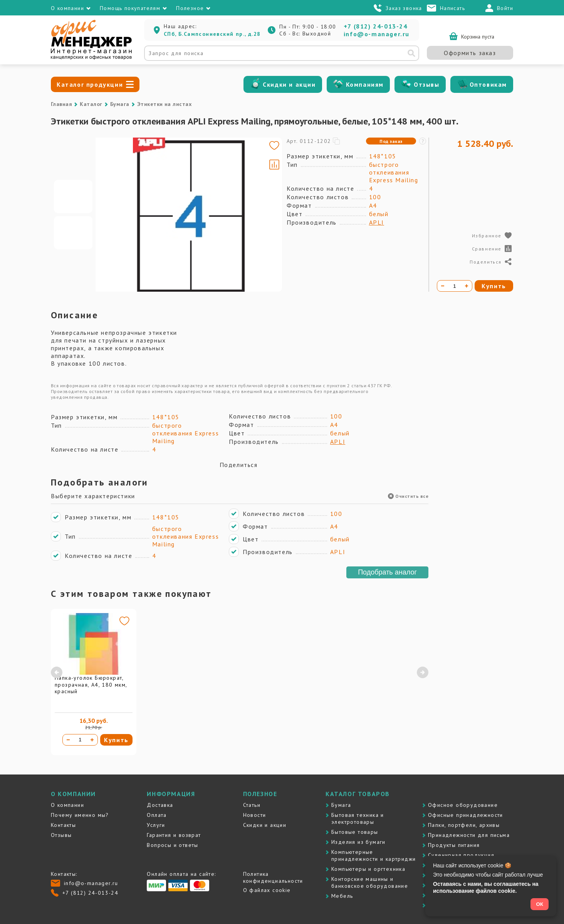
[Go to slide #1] (73, 197)
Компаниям (365, 84)
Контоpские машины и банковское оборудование (370, 882)
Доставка (160, 805)
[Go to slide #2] (73, 233)
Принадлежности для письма (469, 835)
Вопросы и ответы (172, 845)
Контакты (63, 825)
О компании (67, 805)
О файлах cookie (267, 890)
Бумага (120, 104)
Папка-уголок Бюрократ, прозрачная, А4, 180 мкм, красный (91, 685)
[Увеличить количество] (92, 740)
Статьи (252, 805)
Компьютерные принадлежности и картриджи (373, 855)
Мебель (342, 896)
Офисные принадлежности (466, 815)
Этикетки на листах (164, 104)
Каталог (91, 104)
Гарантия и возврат (174, 835)
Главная (61, 104)
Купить (116, 740)
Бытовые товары (355, 832)
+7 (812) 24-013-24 (376, 26)
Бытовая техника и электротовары (358, 818)
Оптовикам (488, 84)
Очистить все (408, 496)
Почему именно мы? (80, 815)
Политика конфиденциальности (273, 877)
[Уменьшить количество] (68, 740)
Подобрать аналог (387, 572)
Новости (255, 815)
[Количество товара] (80, 740)
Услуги (156, 825)
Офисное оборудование (463, 805)
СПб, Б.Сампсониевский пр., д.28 (212, 34)
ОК (540, 904)
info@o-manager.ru (377, 34)
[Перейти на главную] (91, 58)
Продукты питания (454, 845)
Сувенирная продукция (461, 855)
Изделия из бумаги (358, 842)
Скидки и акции (289, 84)
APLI (377, 222)
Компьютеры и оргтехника (368, 869)
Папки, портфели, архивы (464, 825)
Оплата (157, 815)
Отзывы (427, 84)
